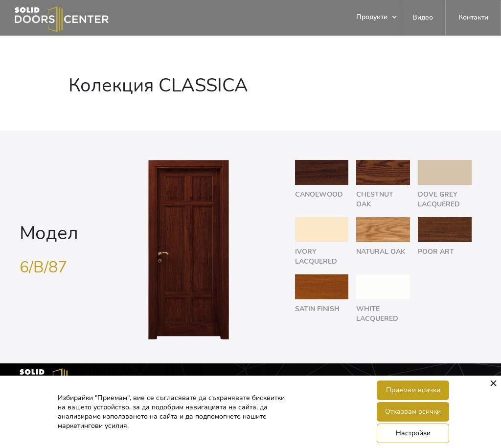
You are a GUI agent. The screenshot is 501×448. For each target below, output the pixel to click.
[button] (372, 17)
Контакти (473, 17)
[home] (54, 17)
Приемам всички (413, 390)
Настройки (413, 433)
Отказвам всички (413, 412)
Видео (423, 17)
